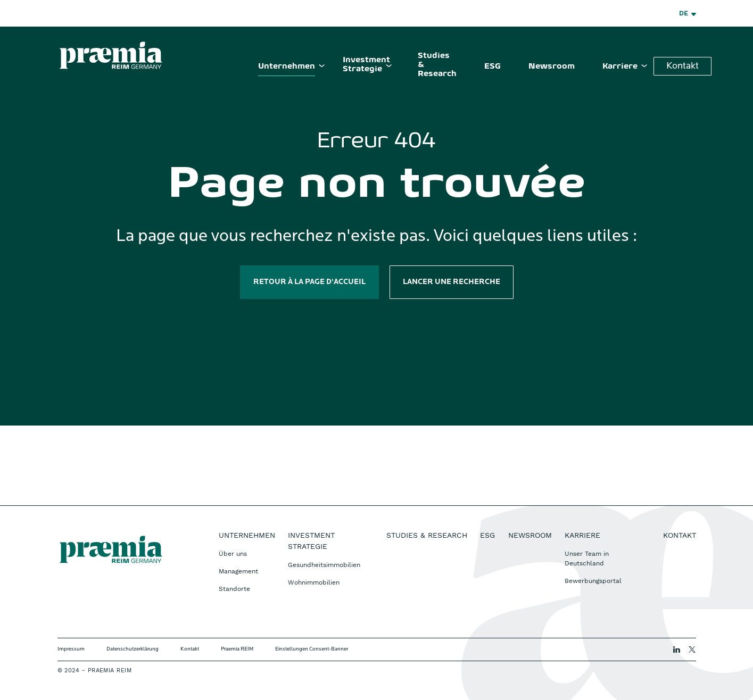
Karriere (620, 66)
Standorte (234, 589)
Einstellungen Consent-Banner (312, 649)
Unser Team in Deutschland (587, 559)
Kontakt (682, 66)
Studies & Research (437, 65)
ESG (493, 66)
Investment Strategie (366, 65)
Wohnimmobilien (314, 582)
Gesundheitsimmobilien (324, 565)
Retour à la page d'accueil (309, 282)
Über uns (233, 554)
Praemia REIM (237, 649)
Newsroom (552, 66)
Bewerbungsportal (593, 581)
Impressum (71, 649)
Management (238, 571)
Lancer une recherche (452, 282)
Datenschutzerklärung (133, 649)
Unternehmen (287, 66)
